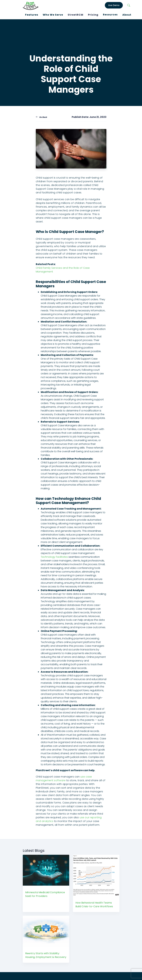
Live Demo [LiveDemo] (114, 5)
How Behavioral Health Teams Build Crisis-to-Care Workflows (94, 905)
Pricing (93, 15)
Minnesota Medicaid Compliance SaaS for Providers (45, 894)
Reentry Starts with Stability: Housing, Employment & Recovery (46, 955)
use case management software (64, 779)
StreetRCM (75, 15)
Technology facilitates (54, 557)
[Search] (129, 5)
